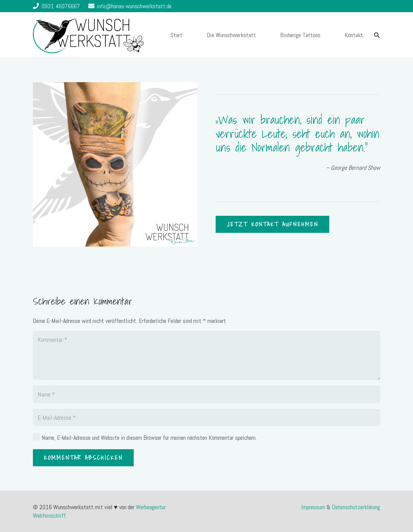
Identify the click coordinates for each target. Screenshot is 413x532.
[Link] (88, 35)
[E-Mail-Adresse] (206, 418)
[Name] (206, 394)
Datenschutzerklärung (356, 507)
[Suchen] (377, 35)
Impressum (314, 507)
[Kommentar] (206, 355)
